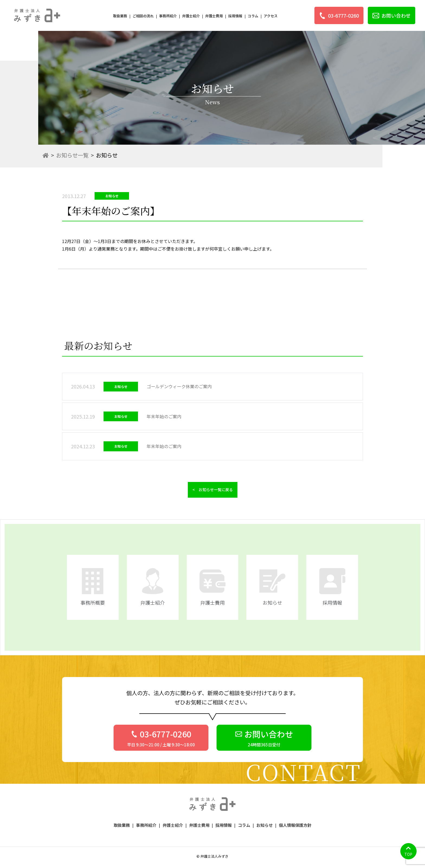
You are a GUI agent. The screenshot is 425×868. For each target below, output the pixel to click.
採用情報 (235, 16)
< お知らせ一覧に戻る (213, 490)
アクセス (271, 16)
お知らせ (265, 825)
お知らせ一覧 (72, 155)
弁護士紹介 (191, 16)
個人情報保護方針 (295, 825)
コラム (253, 16)
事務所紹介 (168, 16)
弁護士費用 (214, 16)
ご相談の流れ (143, 16)
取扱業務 (120, 16)
